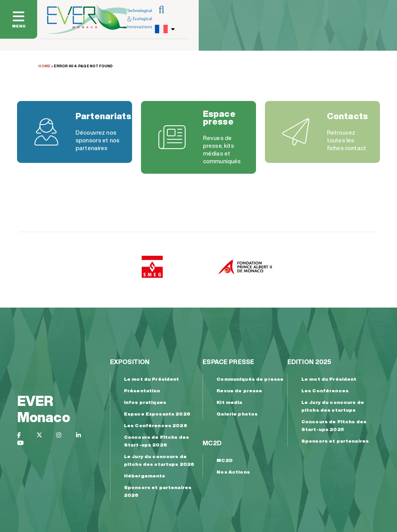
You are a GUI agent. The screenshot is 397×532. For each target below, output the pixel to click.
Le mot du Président (152, 379)
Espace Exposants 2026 (157, 414)
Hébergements (145, 476)
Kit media (229, 402)
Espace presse (228, 362)
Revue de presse (239, 391)
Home (44, 66)
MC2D (212, 443)
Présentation (142, 391)
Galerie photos (237, 414)
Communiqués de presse (250, 379)
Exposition (130, 362)
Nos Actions (233, 472)
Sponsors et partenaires (335, 441)
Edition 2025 (309, 362)
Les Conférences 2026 (156, 425)
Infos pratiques (145, 402)
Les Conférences (325, 391)
